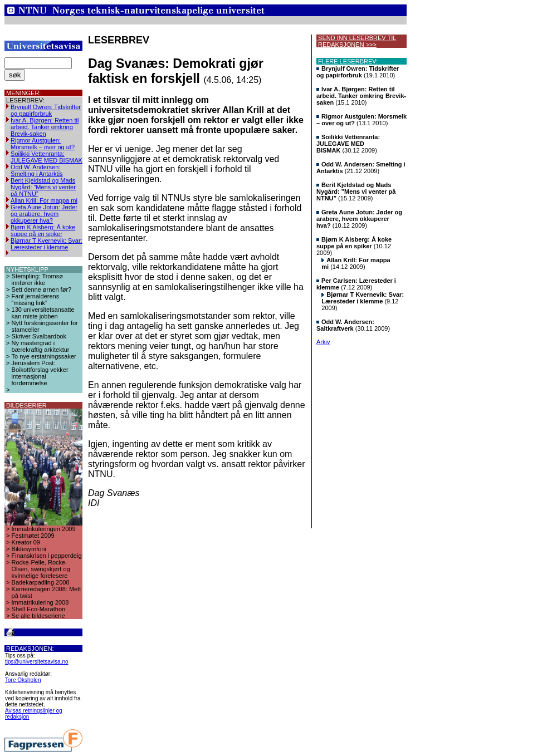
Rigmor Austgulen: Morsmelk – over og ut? (43, 144)
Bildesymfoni (29, 549)
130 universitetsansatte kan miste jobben (43, 313)
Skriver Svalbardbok (39, 336)
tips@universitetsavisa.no (37, 662)
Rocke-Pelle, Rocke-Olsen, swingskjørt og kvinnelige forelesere (41, 569)
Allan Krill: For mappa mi (44, 200)
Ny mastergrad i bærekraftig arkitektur (41, 346)
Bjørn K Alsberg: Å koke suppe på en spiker (43, 230)
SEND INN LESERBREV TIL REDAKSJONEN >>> (356, 41)
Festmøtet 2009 (33, 536)
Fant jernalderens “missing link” (36, 300)
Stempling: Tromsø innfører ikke (37, 279)
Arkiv (323, 342)
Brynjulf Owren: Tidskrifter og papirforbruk (46, 110)
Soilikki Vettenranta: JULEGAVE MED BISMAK (47, 157)
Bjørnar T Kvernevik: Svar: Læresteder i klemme (47, 244)
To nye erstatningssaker (44, 356)
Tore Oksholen (23, 680)
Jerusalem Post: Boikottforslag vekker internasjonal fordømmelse (40, 373)
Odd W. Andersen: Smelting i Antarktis (37, 170)
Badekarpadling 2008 (41, 582)
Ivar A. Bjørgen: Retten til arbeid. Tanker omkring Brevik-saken (45, 127)
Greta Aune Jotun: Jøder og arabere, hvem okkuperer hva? (44, 214)
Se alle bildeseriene (38, 616)
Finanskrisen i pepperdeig (47, 556)
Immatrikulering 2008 (40, 602)
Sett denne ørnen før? (42, 289)
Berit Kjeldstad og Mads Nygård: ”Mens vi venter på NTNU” (43, 187)
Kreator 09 (26, 542)
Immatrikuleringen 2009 (44, 529)
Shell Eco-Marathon (39, 609)
